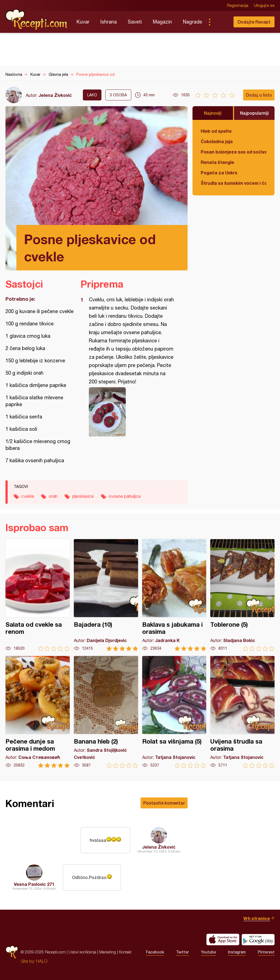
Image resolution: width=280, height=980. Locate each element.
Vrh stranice (257, 918)
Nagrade (192, 22)
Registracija (238, 5)
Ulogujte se (264, 5)
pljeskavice (83, 496)
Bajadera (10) (106, 595)
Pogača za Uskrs (219, 173)
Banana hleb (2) (106, 712)
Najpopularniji (254, 113)
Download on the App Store (223, 939)
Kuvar (83, 22)
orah (53, 496)
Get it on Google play (258, 939)
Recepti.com (37, 20)
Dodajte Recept (254, 22)
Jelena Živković (55, 95)
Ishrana (109, 22)
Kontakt (125, 952)
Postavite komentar (164, 803)
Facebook (155, 952)
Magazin (162, 22)
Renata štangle (217, 162)
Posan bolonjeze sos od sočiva (234, 152)
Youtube (208, 952)
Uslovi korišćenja (82, 952)
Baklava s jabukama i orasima (174, 595)
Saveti (135, 22)
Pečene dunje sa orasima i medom (38, 712)
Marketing (108, 952)
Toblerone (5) (242, 595)
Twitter (183, 952)
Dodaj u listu (259, 95)
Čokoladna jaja (217, 141)
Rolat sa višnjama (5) (174, 712)
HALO (42, 961)
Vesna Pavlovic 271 (34, 884)
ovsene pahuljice (125, 496)
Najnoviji (213, 113)
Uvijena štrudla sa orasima (242, 712)
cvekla (28, 496)
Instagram (237, 952)
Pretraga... (220, 22)
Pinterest (266, 952)
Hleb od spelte (216, 131)
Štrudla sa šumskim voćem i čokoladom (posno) (234, 183)
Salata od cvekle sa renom (38, 595)
